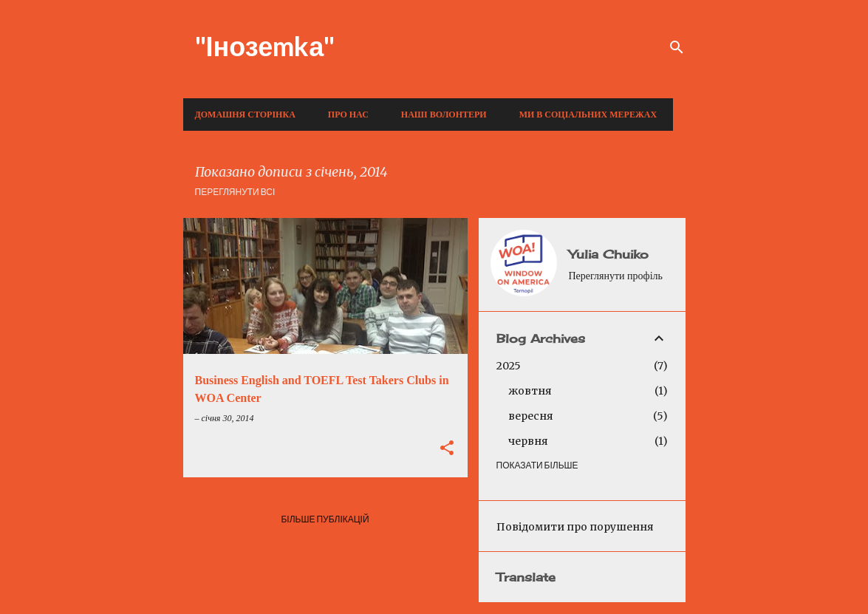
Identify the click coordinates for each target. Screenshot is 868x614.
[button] (447, 449)
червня (528, 441)
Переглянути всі (235, 192)
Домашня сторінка (245, 115)
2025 (509, 366)
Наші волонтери (444, 115)
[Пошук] (677, 47)
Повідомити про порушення (575, 527)
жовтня (530, 391)
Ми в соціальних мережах (588, 115)
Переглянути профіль (616, 276)
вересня (531, 416)
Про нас (348, 115)
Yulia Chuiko (609, 254)
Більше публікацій (325, 519)
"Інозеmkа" (265, 46)
